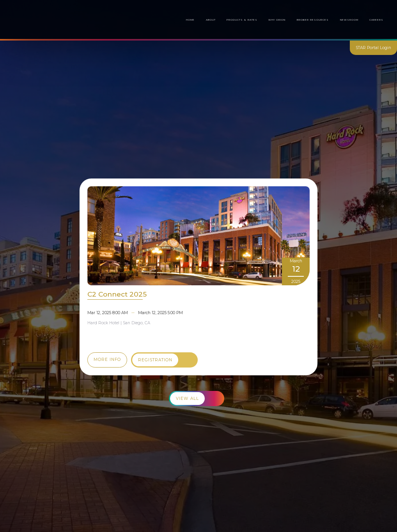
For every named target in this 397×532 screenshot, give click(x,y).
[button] (313, 20)
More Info (107, 360)
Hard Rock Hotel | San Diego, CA (119, 323)
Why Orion (277, 20)
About (211, 20)
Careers (376, 20)
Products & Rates (242, 20)
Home (190, 20)
